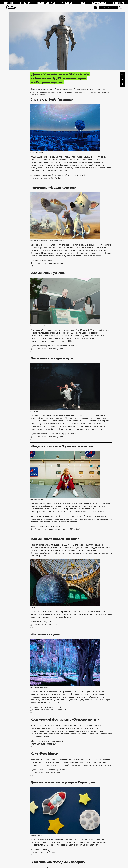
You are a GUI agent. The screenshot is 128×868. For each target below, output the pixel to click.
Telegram (122, 75)
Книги (67, 3)
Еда (82, 3)
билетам (55, 529)
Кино (8, 3)
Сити (11, 8)
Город (118, 3)
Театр (25, 3)
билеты (44, 178)
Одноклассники (122, 84)
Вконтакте (122, 79)
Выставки (46, 3)
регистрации (57, 263)
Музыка (99, 3)
